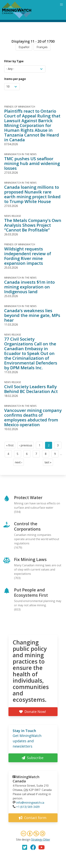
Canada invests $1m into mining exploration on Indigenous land (29, 287)
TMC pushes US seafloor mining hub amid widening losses (32, 163)
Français (42, 47)
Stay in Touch (24, 731)
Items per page (15, 79)
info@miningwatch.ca (30, 803)
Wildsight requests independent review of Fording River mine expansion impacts (28, 256)
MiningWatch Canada (26, 779)
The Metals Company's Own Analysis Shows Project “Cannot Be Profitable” (33, 225)
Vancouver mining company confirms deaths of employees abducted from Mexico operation (33, 417)
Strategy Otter (41, 840)
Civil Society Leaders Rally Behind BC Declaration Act (31, 389)
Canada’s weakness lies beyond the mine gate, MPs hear (32, 315)
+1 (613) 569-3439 (28, 807)
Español (24, 47)
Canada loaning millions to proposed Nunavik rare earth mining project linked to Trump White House (32, 194)
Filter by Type (14, 61)
